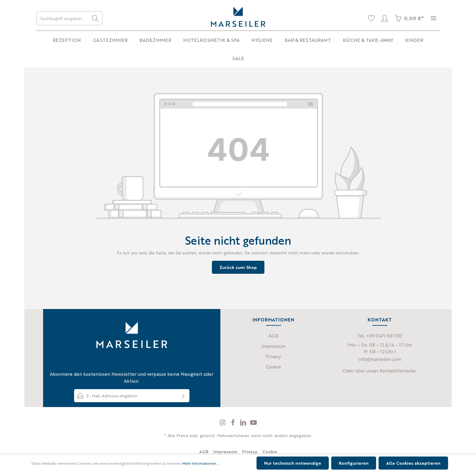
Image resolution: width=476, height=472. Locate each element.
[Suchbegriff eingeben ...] (63, 18)
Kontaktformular (398, 370)
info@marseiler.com (380, 359)
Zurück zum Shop (238, 267)
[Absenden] (184, 396)
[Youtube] (253, 424)
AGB (274, 336)
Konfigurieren (354, 463)
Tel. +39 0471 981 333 (380, 336)
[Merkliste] (371, 18)
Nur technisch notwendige (293, 463)
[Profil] (385, 18)
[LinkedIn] (244, 424)
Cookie (274, 367)
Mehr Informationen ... (201, 463)
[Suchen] (95, 18)
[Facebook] (233, 424)
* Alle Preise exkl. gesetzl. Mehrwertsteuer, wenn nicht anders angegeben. (238, 435)
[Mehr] (433, 18)
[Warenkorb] (409, 18)
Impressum (274, 346)
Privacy (273, 356)
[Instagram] (223, 424)
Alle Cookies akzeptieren (413, 463)
